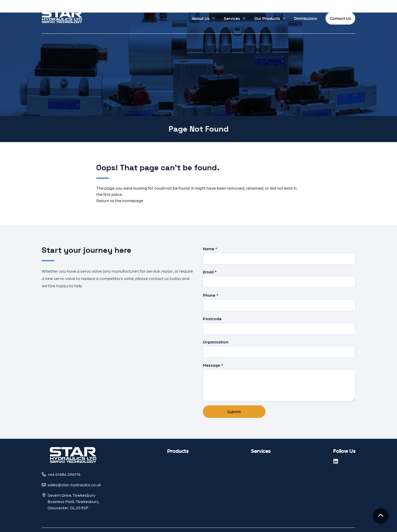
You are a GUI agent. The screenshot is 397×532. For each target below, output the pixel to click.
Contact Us (340, 18)
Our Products (267, 18)
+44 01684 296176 (64, 474)
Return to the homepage (120, 200)
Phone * (279, 302)
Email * (279, 279)
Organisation (279, 349)
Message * (279, 382)
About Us (201, 18)
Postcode (279, 325)
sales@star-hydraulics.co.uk (74, 485)
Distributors (306, 18)
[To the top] (381, 516)
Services (232, 18)
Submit (234, 411)
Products (178, 451)
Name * (279, 255)
